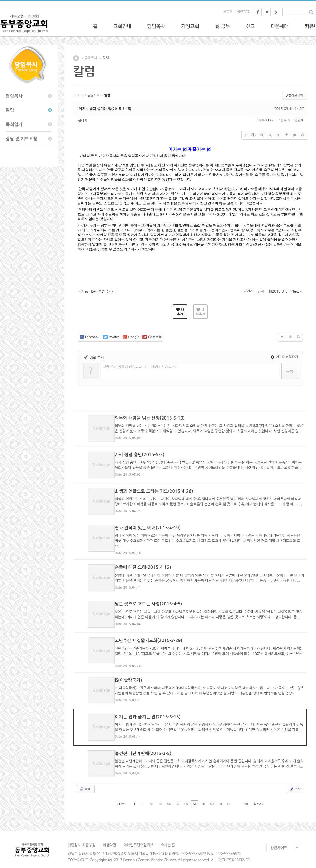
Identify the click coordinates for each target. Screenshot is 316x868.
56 (186, 798)
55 (177, 798)
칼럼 (106, 58)
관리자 (83, 120)
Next (259, 798)
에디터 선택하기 (284, 357)
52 (151, 798)
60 (220, 798)
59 (212, 798)
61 (229, 798)
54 (169, 798)
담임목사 (91, 58)
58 (203, 798)
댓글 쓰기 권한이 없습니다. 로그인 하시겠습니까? (140, 367)
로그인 (228, 12)
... (143, 798)
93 (246, 798)
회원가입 (243, 12)
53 (160, 798)
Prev (122, 798)
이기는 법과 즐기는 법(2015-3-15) (105, 109)
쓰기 (294, 783)
